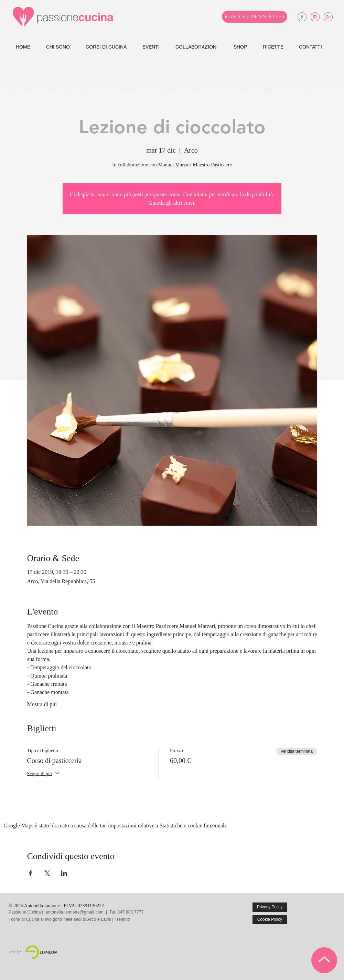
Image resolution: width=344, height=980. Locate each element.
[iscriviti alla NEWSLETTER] (255, 17)
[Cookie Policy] (270, 920)
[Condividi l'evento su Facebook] (30, 873)
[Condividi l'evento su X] (47, 873)
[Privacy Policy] (270, 907)
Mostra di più (42, 704)
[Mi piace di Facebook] (321, 912)
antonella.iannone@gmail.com (75, 912)
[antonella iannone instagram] (315, 17)
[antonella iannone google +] (328, 17)
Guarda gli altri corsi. (172, 203)
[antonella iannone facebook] (302, 17)
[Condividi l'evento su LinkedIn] (64, 873)
